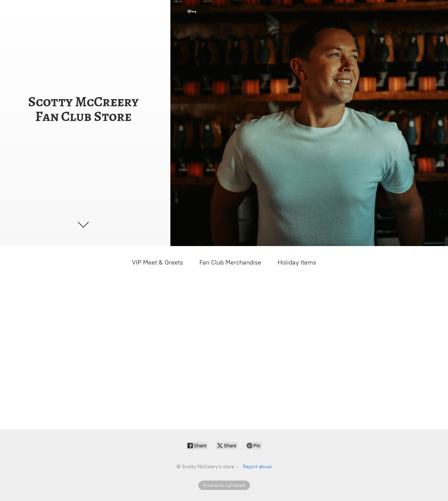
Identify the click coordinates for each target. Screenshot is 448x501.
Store (192, 12)
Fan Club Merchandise (230, 262)
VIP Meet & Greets (157, 262)
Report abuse (257, 467)
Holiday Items (297, 262)
